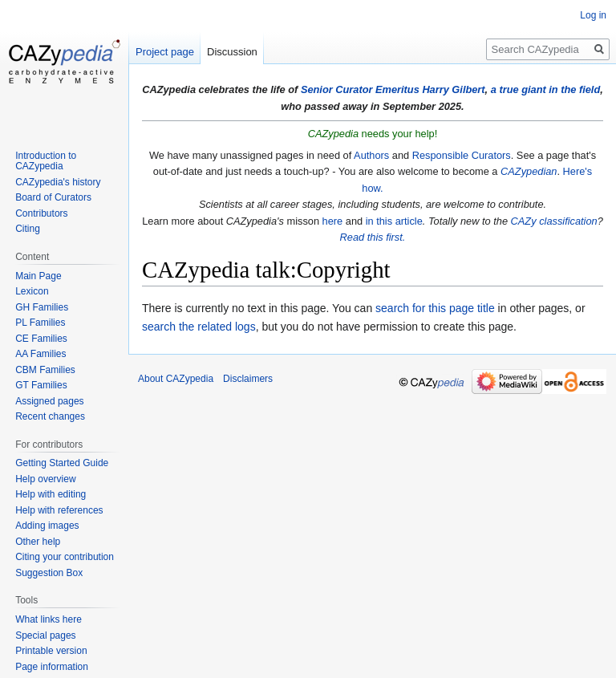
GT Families (41, 385)
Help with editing (51, 494)
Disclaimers (248, 379)
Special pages (45, 635)
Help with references (59, 510)
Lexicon (32, 291)
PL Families (40, 323)
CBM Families (45, 370)
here (333, 221)
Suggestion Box (49, 573)
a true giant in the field (546, 89)
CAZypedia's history (58, 182)
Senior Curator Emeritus (360, 89)
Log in (593, 15)
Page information (52, 667)
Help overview (45, 479)
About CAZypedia (176, 379)
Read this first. (373, 237)
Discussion (232, 52)
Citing (28, 229)
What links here (49, 619)
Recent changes (50, 416)
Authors (371, 155)
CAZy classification (554, 221)
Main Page (38, 276)
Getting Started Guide (62, 463)
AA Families (41, 354)
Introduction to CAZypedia (46, 161)
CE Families (41, 339)
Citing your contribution (65, 557)
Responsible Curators (462, 155)
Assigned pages (49, 401)
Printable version (51, 651)
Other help (38, 542)
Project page (165, 52)
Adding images (47, 526)
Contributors (41, 213)
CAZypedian (529, 171)
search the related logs (199, 327)
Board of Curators (53, 197)
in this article (394, 221)
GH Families (42, 307)
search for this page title (435, 308)
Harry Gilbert (453, 89)
